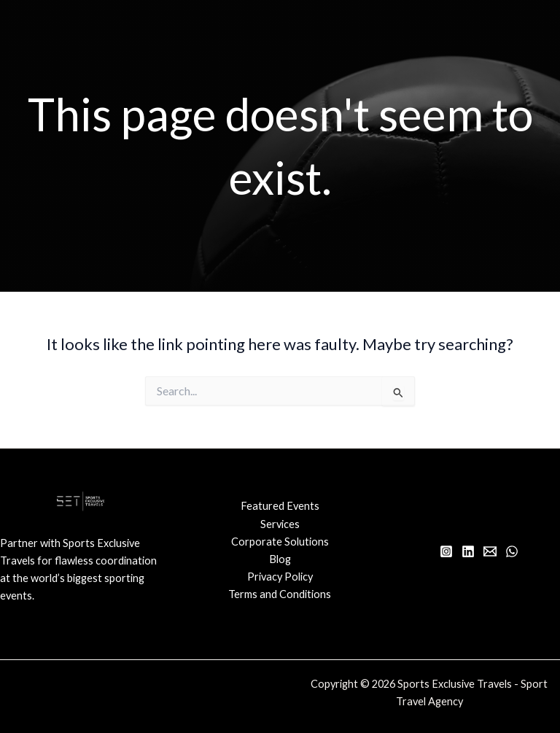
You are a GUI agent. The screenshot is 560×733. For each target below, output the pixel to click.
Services (280, 524)
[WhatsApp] (512, 551)
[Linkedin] (468, 551)
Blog (280, 559)
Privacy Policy (280, 577)
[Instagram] (446, 551)
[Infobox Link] (81, 577)
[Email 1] (490, 551)
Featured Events (280, 506)
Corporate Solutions (280, 542)
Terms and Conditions (280, 594)
